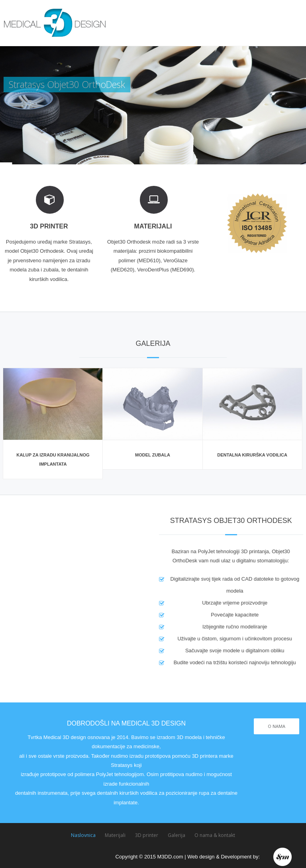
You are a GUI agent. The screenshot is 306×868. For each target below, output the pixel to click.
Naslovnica (83, 835)
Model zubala (153, 455)
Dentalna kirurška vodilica (252, 455)
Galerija (177, 835)
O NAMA (277, 726)
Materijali (115, 835)
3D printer (147, 835)
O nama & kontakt (215, 835)
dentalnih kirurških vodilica (127, 793)
